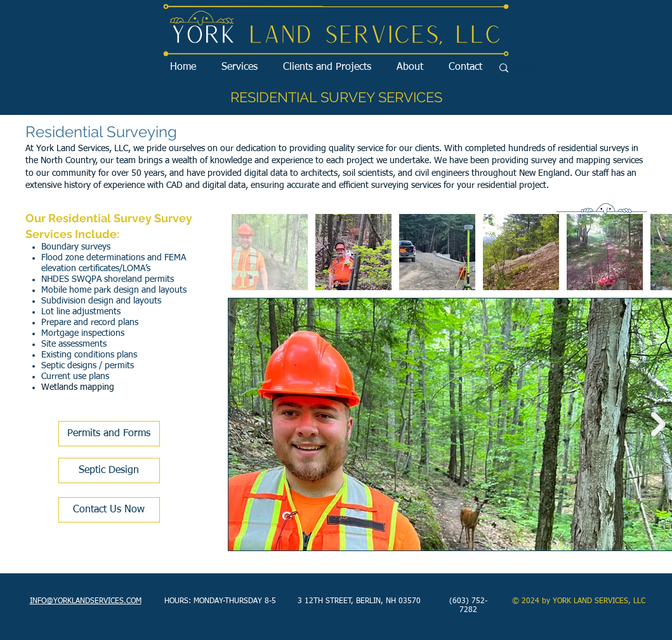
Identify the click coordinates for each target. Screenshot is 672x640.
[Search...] (555, 68)
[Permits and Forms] (109, 434)
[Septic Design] (109, 470)
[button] (240, 68)
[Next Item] (658, 424)
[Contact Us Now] (109, 510)
